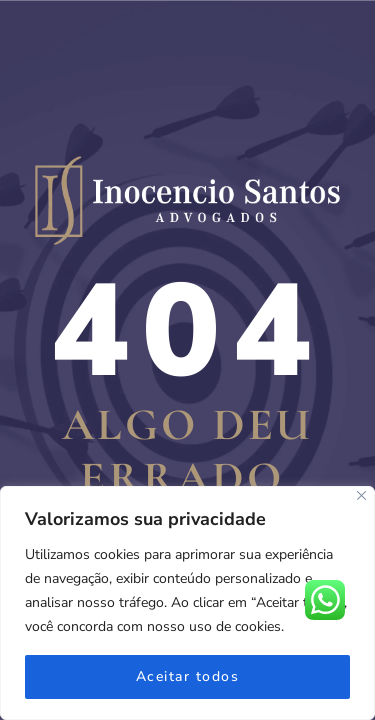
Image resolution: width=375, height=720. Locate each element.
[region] (187, 603)
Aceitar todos (188, 676)
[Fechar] (361, 495)
